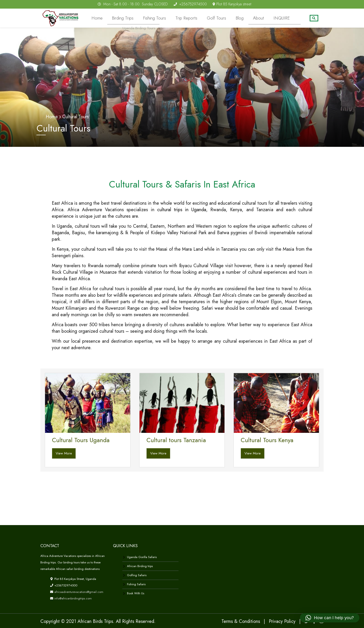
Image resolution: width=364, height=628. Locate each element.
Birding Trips (146, 18)
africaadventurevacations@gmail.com (78, 592)
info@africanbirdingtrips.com (73, 598)
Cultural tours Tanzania (176, 440)
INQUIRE (284, 18)
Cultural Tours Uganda (81, 440)
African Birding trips (140, 566)
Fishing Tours (174, 18)
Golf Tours (228, 18)
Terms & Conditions (241, 621)
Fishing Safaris (136, 584)
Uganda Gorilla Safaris (142, 557)
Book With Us (136, 593)
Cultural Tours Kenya (267, 440)
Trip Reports (202, 18)
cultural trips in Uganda (182, 209)
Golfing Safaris (137, 575)
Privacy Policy (282, 621)
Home (124, 18)
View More (64, 453)
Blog (248, 18)
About (264, 18)
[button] (330, 618)
